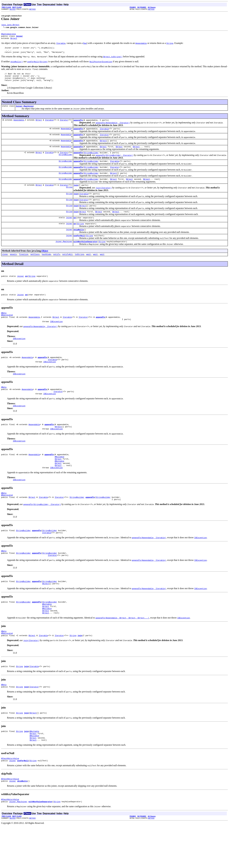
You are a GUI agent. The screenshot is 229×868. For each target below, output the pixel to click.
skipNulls (79, 243)
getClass (35, 269)
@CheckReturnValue (10, 799)
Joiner (69, 230)
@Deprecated (7, 331)
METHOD (32, 9)
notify (57, 269)
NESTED (12, 9)
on (75, 230)
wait (88, 269)
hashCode (46, 269)
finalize (24, 269)
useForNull (79, 249)
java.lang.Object (10, 25)
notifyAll (67, 269)
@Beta (4, 329)
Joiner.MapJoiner (25, 111)
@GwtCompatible (9, 35)
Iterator (64, 126)
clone (5, 269)
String (69, 198)
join (76, 195)
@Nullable (60, 481)
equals (13, 269)
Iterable (49, 126)
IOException (56, 339)
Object (14, 40)
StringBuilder (66, 163)
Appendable (19, 126)
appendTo (78, 126)
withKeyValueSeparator (85, 256)
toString (79, 269)
